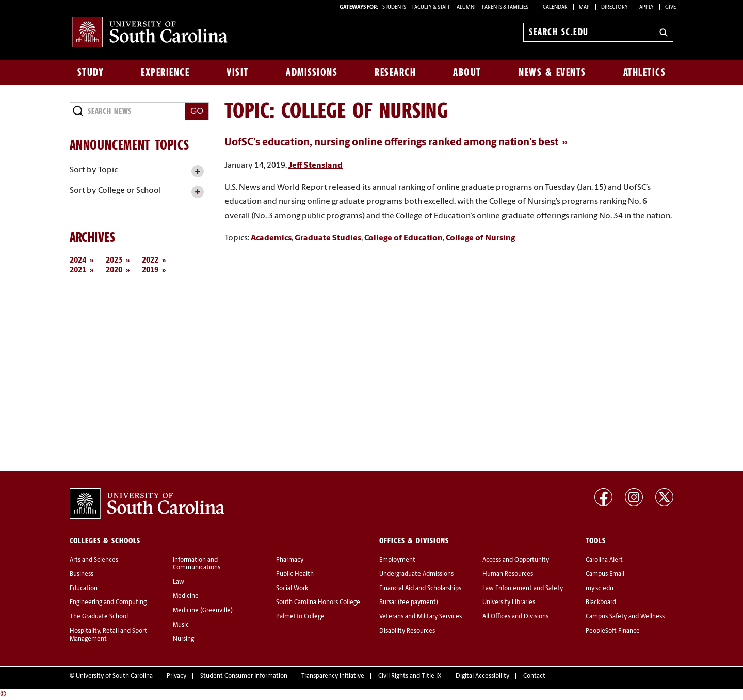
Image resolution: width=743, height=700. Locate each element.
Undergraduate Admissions (416, 574)
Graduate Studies (328, 238)
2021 (78, 271)
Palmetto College (300, 617)
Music (181, 625)
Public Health (295, 574)
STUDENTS (395, 7)
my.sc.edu (600, 589)
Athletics (645, 72)
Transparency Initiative (333, 676)
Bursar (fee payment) (409, 603)
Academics (271, 238)
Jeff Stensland (316, 166)
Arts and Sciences (94, 560)
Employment (397, 560)
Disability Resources (407, 631)
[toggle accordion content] (197, 172)
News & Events (552, 72)
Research (395, 72)
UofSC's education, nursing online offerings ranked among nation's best (391, 143)
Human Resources (508, 574)
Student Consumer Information (244, 676)
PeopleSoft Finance (613, 631)
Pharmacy (290, 560)
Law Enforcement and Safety (523, 589)
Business (82, 574)
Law (179, 582)
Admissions (312, 72)
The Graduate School (99, 617)
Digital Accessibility (482, 676)
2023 (114, 261)
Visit (238, 72)
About (467, 72)
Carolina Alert (604, 560)
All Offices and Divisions (515, 617)
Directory (615, 7)
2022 (150, 261)
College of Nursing (480, 238)
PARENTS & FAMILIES (505, 7)
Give (671, 7)
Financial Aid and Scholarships (420, 589)
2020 (114, 271)
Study (91, 72)
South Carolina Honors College (318, 603)
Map (584, 7)
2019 (150, 271)
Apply (647, 7)
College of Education (403, 238)
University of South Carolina (114, 676)
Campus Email (605, 574)
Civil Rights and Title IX (410, 676)
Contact (534, 676)
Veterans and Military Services (421, 617)
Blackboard (601, 603)
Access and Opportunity (516, 560)
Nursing (183, 639)
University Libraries (509, 603)
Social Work (292, 589)
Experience (165, 72)
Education (84, 589)
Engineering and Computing (108, 603)
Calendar (555, 7)
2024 (78, 261)
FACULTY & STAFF (431, 7)
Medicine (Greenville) (203, 611)
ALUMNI (466, 7)
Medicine (186, 596)
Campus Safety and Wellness (625, 617)
